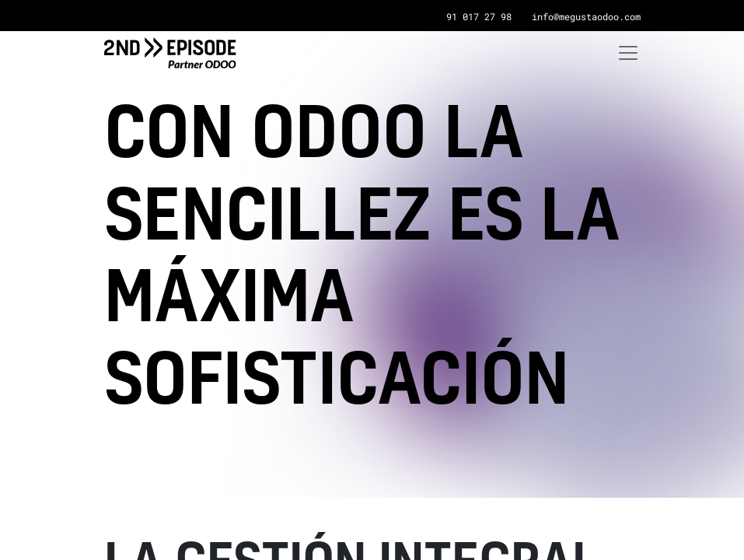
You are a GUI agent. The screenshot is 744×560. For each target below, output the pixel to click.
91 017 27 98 (479, 16)
